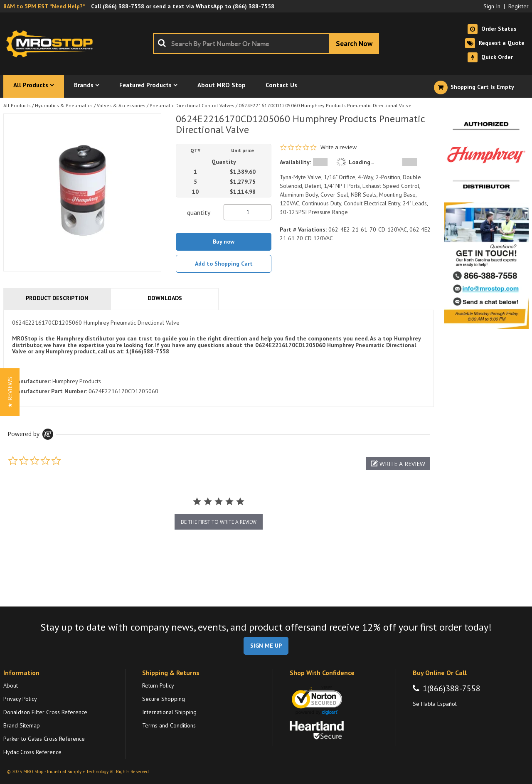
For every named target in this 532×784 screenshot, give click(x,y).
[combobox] (266, 44)
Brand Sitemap (22, 725)
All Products (17, 105)
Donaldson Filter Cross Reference (45, 712)
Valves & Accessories (121, 105)
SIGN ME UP (266, 646)
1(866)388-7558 (452, 688)
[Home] (53, 44)
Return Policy (158, 685)
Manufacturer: (31, 381)
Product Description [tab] (57, 298)
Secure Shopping (164, 699)
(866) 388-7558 (123, 6)
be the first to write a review (219, 522)
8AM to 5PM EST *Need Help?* (44, 6)
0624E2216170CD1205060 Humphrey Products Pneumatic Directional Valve (325, 105)
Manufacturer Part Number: (49, 391)
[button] (398, 464)
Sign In (492, 6)
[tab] (219, 359)
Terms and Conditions (169, 725)
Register (518, 6)
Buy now (224, 242)
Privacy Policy (20, 699)
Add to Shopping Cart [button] (224, 264)
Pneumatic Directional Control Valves (192, 105)
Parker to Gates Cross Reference (44, 739)
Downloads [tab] (165, 298)
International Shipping (169, 712)
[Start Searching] (354, 44)
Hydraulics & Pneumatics (64, 105)
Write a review (339, 147)
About (11, 685)
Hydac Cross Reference (32, 752)
